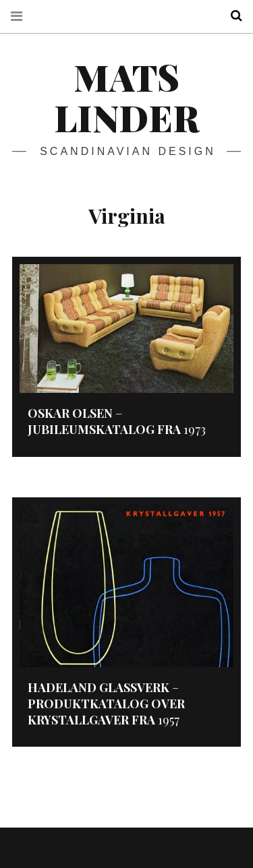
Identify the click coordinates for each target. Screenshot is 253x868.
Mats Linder (126, 97)
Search (231, 16)
